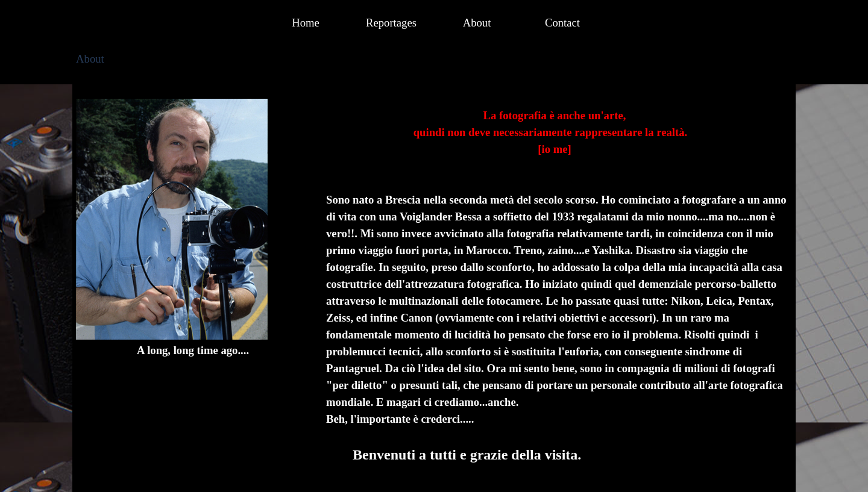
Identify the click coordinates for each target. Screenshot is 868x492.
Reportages (391, 23)
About (477, 23)
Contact (562, 23)
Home (306, 23)
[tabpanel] (193, 229)
